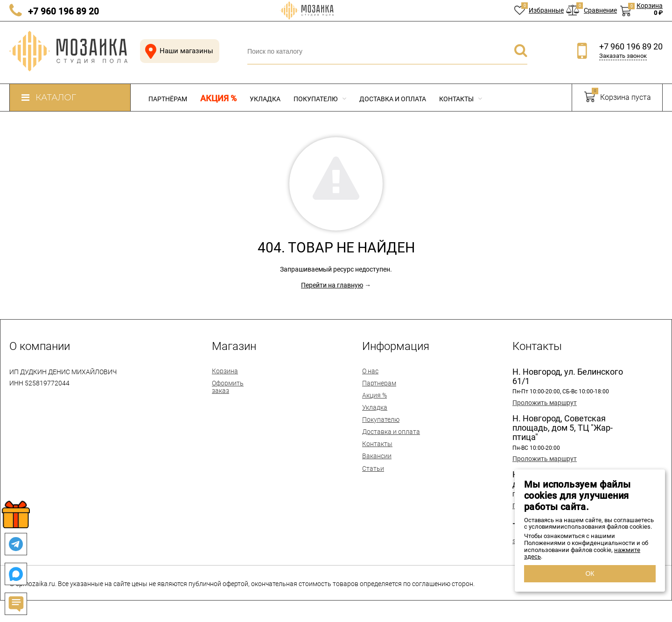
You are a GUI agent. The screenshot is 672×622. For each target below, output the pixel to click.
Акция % (218, 98)
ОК (590, 573)
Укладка (265, 99)
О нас (370, 371)
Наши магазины (177, 51)
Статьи (373, 468)
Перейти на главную (332, 285)
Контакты (461, 99)
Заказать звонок (623, 56)
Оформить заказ (228, 387)
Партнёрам (168, 99)
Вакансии (377, 456)
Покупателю (320, 99)
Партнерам (379, 383)
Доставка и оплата (393, 99)
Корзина (225, 371)
